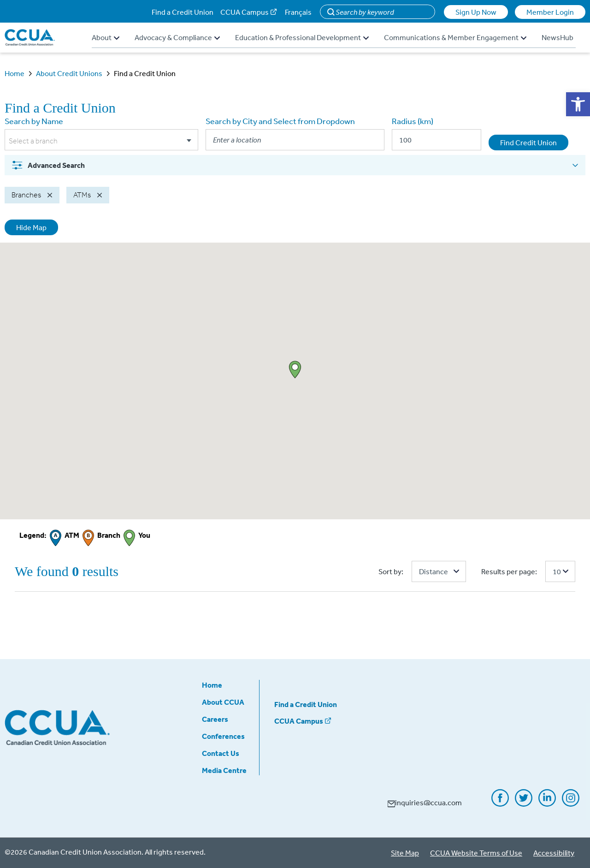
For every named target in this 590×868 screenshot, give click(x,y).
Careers (215, 719)
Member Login (550, 12)
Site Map (405, 853)
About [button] (106, 37)
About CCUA (223, 702)
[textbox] (101, 141)
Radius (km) (413, 121)
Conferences (223, 736)
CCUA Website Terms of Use (476, 853)
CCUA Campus (245, 12)
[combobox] (101, 141)
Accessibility (554, 853)
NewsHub (558, 37)
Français (298, 12)
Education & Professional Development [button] (302, 37)
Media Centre (224, 770)
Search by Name (34, 121)
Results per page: (509, 571)
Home (15, 73)
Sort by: (391, 571)
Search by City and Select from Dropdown (280, 121)
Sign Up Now (476, 12)
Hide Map (31, 227)
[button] (578, 104)
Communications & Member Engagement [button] (455, 37)
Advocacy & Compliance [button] (177, 37)
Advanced (48, 165)
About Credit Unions (69, 73)
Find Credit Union (528, 143)
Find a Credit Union (183, 12)
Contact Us (221, 753)
